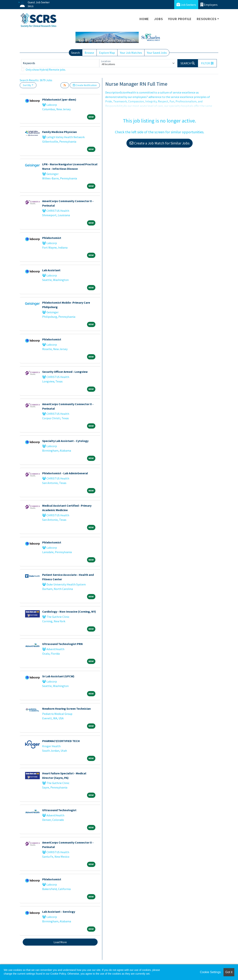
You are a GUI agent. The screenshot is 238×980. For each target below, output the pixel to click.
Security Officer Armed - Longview (65, 372)
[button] (207, 63)
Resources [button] (206, 19)
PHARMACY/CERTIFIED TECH (61, 741)
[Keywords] (60, 63)
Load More (60, 942)
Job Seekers (186, 5)
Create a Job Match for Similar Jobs (160, 143)
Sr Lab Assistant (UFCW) (58, 676)
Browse (89, 53)
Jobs (158, 19)
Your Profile (180, 19)
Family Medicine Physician (59, 132)
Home (144, 19)
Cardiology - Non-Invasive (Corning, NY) (69, 612)
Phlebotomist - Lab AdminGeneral (65, 473)
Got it (229, 972)
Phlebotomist (52, 238)
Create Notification (85, 85)
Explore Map (107, 53)
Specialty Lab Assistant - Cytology (65, 441)
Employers (209, 5)
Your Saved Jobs (157, 53)
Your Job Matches (131, 53)
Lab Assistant (51, 270)
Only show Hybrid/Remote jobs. (46, 70)
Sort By (27, 85)
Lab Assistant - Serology (59, 912)
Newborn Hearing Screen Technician (66, 709)
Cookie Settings (210, 972)
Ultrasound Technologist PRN (62, 644)
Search (75, 53)
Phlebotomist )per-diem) (59, 99)
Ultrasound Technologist (59, 810)
